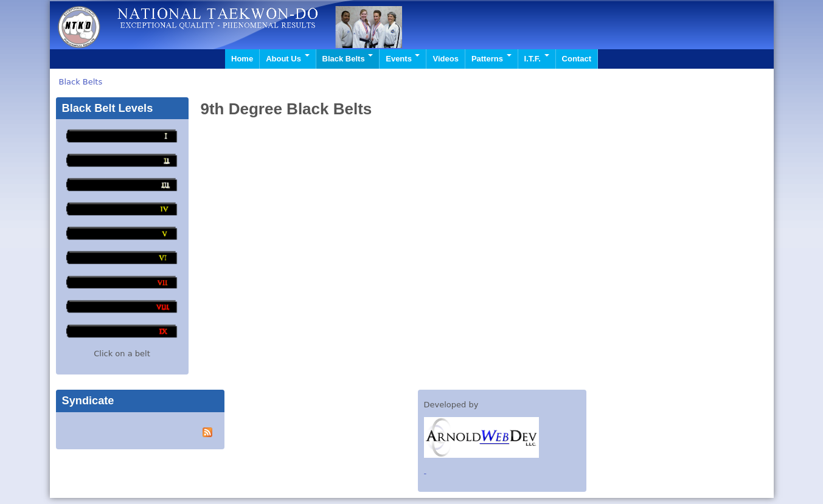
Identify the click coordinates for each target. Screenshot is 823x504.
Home (242, 59)
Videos (445, 59)
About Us (287, 59)
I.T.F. (537, 59)
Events (403, 59)
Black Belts (348, 59)
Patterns (491, 59)
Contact (577, 59)
